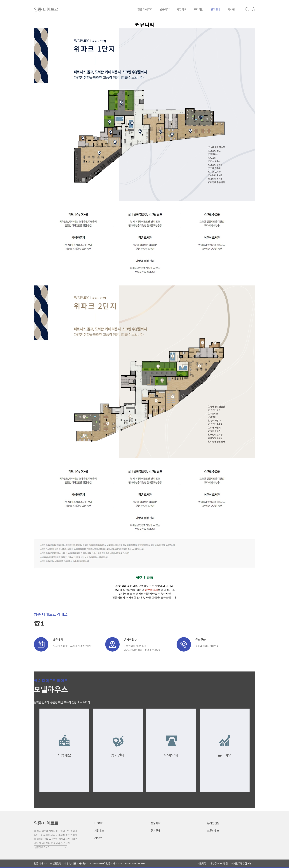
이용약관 (202, 863)
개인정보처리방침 (219, 863)
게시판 (231, 9)
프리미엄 (199, 9)
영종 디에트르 (145, 9)
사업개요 (182, 9)
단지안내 (215, 9)
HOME (99, 823)
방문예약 (165, 9)
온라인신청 (213, 823)
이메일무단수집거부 (241, 863)
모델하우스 (213, 830)
